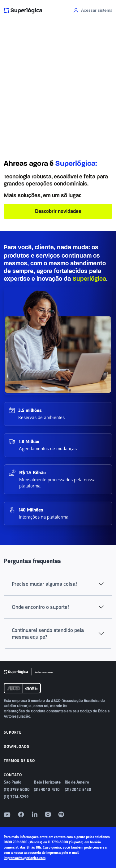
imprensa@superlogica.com (25, 858)
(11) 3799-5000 (17, 790)
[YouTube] (7, 815)
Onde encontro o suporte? (41, 607)
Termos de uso (19, 761)
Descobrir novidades (58, 211)
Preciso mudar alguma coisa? (45, 584)
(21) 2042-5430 (78, 790)
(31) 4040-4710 (47, 790)
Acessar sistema (93, 10)
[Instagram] (48, 814)
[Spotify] (61, 814)
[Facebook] (21, 814)
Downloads (17, 747)
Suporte (13, 733)
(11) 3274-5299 (16, 797)
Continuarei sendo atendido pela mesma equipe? (48, 634)
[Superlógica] (28, 672)
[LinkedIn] (35, 814)
